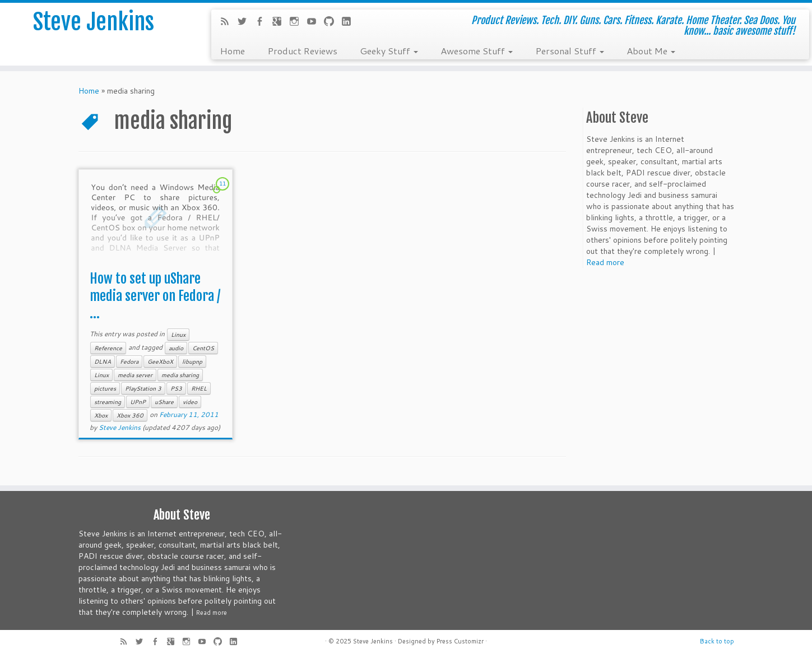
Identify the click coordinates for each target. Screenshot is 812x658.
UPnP (138, 402)
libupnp (192, 362)
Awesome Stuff (477, 50)
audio (176, 348)
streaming (108, 402)
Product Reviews (302, 50)
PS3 (176, 388)
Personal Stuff (570, 50)
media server (135, 375)
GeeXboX (160, 362)
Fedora (129, 362)
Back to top (717, 641)
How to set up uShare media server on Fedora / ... (155, 296)
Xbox (101, 415)
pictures (105, 388)
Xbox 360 (130, 415)
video (190, 402)
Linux (178, 335)
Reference (108, 348)
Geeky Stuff (389, 50)
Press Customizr (460, 641)
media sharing (180, 375)
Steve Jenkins (94, 22)
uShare (164, 402)
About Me (651, 50)
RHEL (199, 388)
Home (232, 50)
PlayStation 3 (143, 388)
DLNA (103, 362)
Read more (605, 262)
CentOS (203, 348)
